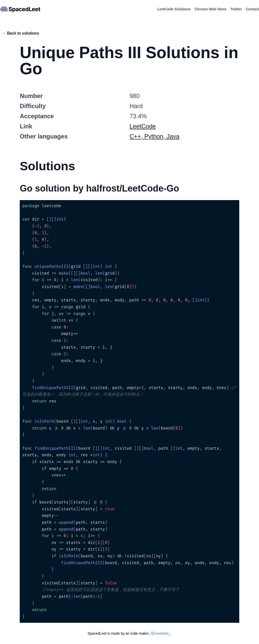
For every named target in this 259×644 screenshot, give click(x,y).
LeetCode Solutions (174, 9)
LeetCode (143, 126)
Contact (252, 9)
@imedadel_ (160, 633)
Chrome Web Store (210, 9)
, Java (171, 136)
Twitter (236, 9)
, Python (152, 136)
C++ (135, 136)
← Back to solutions (20, 33)
